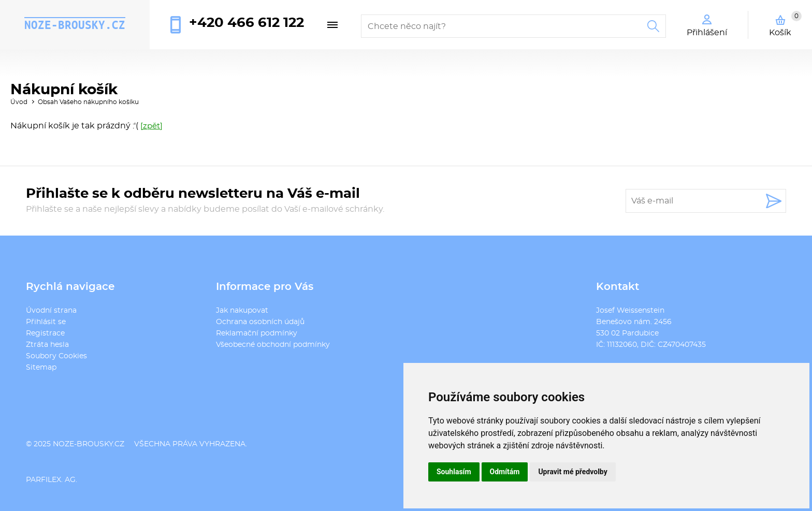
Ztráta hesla (47, 345)
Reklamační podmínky (257, 333)
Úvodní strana (51, 311)
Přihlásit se (46, 322)
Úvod (19, 102)
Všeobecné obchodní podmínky (273, 345)
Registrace (45, 333)
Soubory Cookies (56, 356)
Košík (785, 24)
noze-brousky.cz (75, 25)
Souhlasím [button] (454, 472)
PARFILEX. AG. (52, 480)
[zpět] (151, 126)
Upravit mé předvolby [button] (572, 472)
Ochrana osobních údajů (260, 322)
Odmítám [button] (505, 472)
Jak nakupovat (242, 311)
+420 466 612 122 (247, 23)
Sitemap (41, 368)
